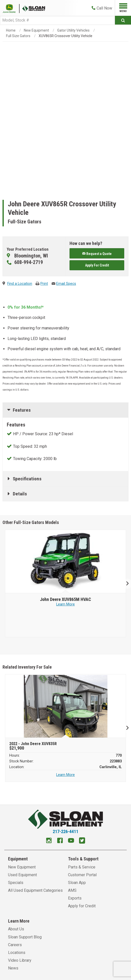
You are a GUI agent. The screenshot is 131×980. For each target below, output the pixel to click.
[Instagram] (49, 841)
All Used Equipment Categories (35, 890)
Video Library (20, 960)
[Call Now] (102, 8)
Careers (15, 945)
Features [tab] (22, 410)
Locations (17, 953)
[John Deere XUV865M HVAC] (65, 599)
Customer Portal (82, 875)
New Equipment (36, 30)
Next (125, 584)
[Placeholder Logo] (11, 8)
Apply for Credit (82, 906)
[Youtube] (71, 841)
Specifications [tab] (27, 479)
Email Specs (66, 284)
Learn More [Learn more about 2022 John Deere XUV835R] (65, 775)
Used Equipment (22, 875)
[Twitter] (82, 841)
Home (11, 30)
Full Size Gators (18, 36)
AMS (72, 890)
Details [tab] (20, 494)
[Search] (57, 20)
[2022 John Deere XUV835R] (66, 706)
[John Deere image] (66, 562)
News (13, 968)
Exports (75, 898)
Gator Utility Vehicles (73, 30)
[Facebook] (60, 841)
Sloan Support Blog (25, 937)
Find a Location (20, 284)
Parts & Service (82, 867)
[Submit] (123, 20)
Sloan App (77, 883)
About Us (16, 929)
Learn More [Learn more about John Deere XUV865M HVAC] (65, 604)
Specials (16, 883)
